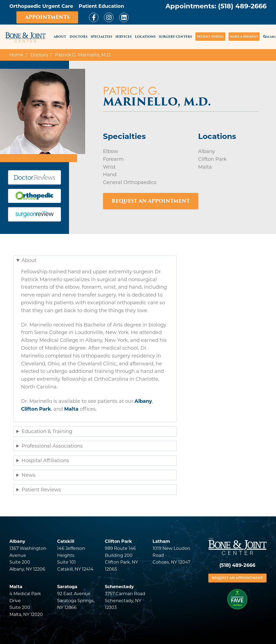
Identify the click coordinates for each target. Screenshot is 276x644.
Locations (145, 37)
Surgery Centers (175, 37)
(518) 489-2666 (242, 6)
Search (266, 37)
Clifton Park (36, 409)
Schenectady (119, 587)
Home (16, 55)
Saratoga (67, 587)
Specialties (101, 37)
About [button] (29, 260)
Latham (161, 541)
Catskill (66, 541)
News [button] (28, 475)
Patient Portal (210, 36)
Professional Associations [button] (52, 446)
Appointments (47, 17)
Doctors (78, 37)
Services (123, 37)
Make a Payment (244, 36)
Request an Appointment (151, 201)
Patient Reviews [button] (41, 490)
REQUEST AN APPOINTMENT (237, 578)
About (60, 37)
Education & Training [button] (47, 431)
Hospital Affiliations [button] (45, 461)
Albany (143, 401)
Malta (71, 409)
